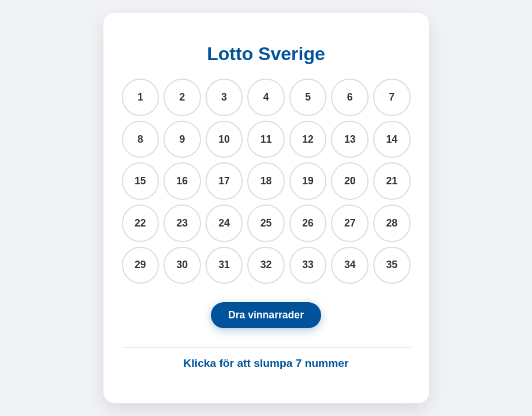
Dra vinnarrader (266, 315)
